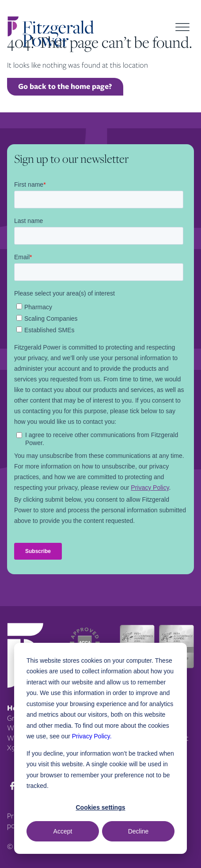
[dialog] (100, 748)
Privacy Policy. (92, 736)
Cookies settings (100, 807)
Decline (138, 831)
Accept (63, 831)
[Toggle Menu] (182, 27)
